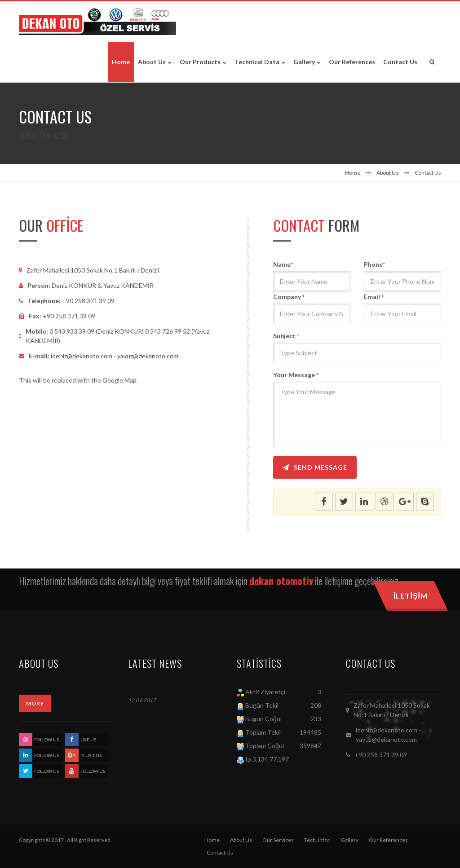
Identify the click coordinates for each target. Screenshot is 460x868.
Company (289, 297)
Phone (374, 264)
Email (374, 297)
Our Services (278, 840)
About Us (387, 173)
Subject (286, 336)
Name (283, 264)
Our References (388, 840)
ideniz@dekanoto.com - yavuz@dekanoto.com (115, 356)
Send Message (315, 467)
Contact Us (220, 853)
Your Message (296, 375)
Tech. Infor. (317, 840)
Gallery (350, 840)
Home (353, 173)
